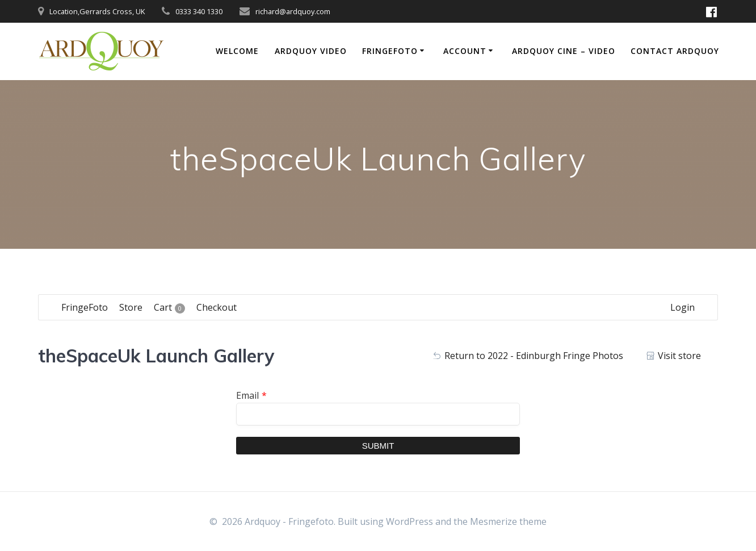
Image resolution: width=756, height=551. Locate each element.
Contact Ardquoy (675, 51)
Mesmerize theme (508, 521)
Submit (378, 446)
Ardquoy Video (311, 51)
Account (465, 51)
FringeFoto (390, 51)
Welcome (237, 51)
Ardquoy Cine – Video (564, 51)
